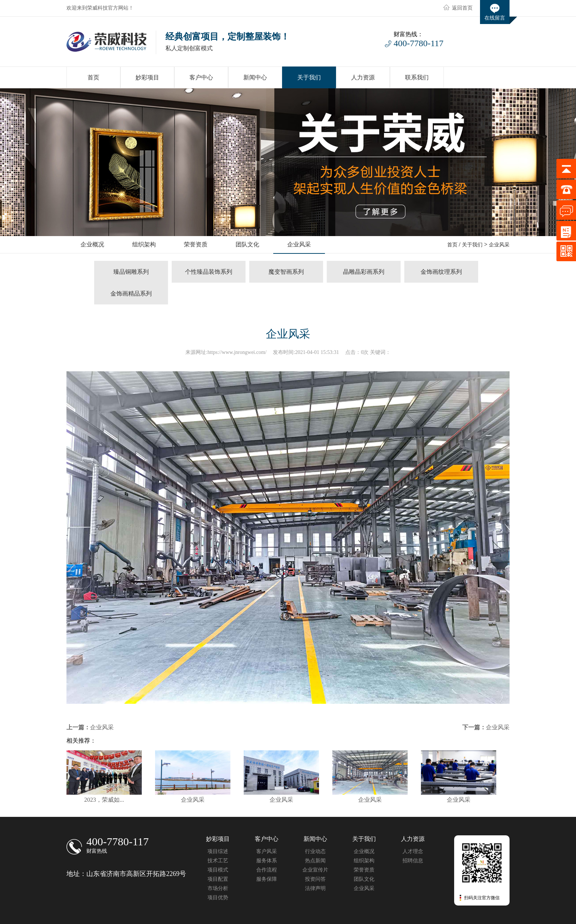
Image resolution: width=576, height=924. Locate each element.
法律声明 (315, 888)
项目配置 (218, 879)
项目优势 (218, 898)
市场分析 (218, 888)
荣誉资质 (364, 870)
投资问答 (315, 879)
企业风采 (499, 245)
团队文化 (364, 879)
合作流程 (267, 870)
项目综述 (218, 851)
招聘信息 (413, 861)
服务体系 (267, 861)
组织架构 (364, 861)
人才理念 (413, 851)
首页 (452, 245)
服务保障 (267, 879)
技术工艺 (218, 861)
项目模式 (218, 870)
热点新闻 (315, 861)
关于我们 (472, 245)
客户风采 (267, 851)
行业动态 (315, 851)
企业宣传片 (315, 870)
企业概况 (364, 851)
